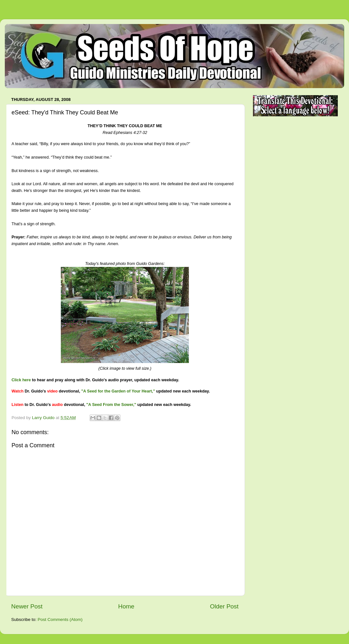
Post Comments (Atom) (60, 619)
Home (126, 606)
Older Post (224, 606)
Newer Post (27, 606)
